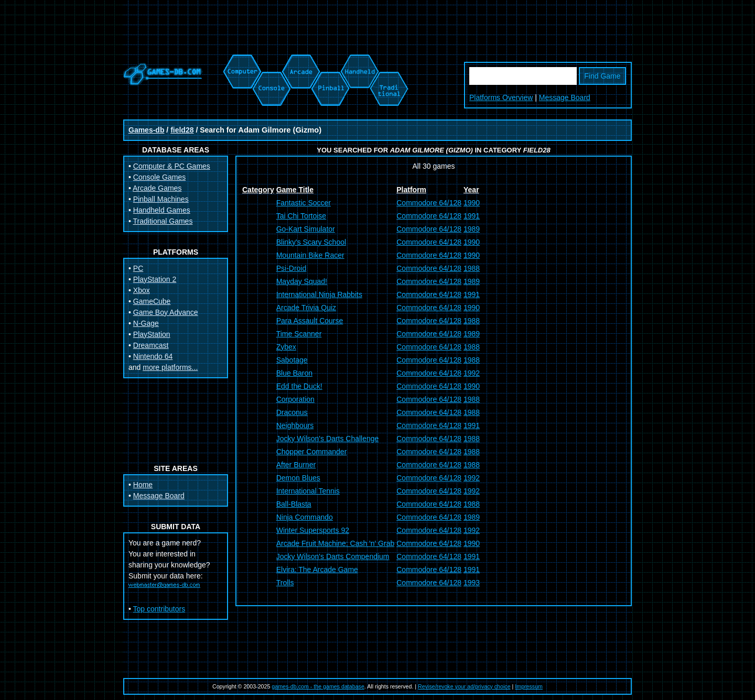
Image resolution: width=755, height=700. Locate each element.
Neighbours (295, 425)
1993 (472, 583)
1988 (472, 268)
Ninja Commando (305, 517)
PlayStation (152, 334)
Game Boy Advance (166, 312)
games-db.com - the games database (318, 686)
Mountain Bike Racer (310, 255)
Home (143, 485)
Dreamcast (151, 345)
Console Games (159, 177)
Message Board (565, 97)
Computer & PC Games (172, 166)
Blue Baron (294, 373)
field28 (182, 130)
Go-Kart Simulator (306, 229)
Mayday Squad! (302, 281)
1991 (472, 216)
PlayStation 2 (155, 279)
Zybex (286, 347)
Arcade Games (157, 188)
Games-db (146, 130)
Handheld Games (162, 210)
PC (138, 268)
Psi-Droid (292, 268)
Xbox (142, 290)
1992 (472, 373)
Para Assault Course (310, 321)
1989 (472, 229)
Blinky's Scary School (311, 242)
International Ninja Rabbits (319, 294)
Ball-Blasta (294, 504)
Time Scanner (299, 334)
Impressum (529, 686)
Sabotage (292, 360)
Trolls (285, 583)
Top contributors (159, 609)
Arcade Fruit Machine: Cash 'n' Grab (336, 543)
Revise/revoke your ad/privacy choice (464, 686)
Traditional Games (163, 221)
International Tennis (308, 491)
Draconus (292, 412)
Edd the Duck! (299, 386)
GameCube (152, 301)
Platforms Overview (501, 97)
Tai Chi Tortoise (301, 216)
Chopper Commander (312, 452)
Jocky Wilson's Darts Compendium (333, 556)
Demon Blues (298, 478)
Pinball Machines (161, 199)
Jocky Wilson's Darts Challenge (328, 439)
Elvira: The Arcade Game (317, 570)
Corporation (295, 399)
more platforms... (170, 367)
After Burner (296, 465)
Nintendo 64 (153, 356)
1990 (472, 203)
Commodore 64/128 (429, 203)
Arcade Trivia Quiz (306, 308)
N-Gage (146, 323)
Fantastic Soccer (304, 203)
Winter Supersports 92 (313, 530)
